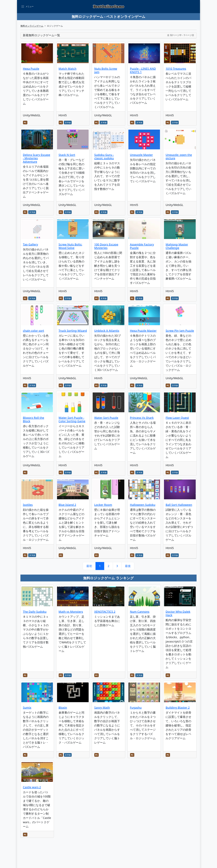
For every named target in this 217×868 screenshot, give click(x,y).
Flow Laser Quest (177, 418)
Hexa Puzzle (31, 69)
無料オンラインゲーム (32, 26)
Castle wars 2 (32, 787)
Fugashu (136, 708)
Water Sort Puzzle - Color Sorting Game (72, 419)
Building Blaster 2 (178, 708)
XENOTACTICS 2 (105, 612)
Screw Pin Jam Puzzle (180, 331)
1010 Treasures (176, 69)
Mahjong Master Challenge (177, 246)
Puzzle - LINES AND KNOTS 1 (143, 70)
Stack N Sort (67, 155)
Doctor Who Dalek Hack (178, 613)
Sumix (27, 708)
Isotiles (28, 505)
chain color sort (33, 331)
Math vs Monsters (71, 612)
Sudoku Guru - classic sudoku (104, 156)
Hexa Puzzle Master (143, 331)
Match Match (68, 69)
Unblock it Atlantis (107, 331)
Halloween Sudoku (143, 505)
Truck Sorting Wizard (73, 331)
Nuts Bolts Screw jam (106, 70)
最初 (89, 566)
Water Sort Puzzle (106, 418)
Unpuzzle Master (141, 155)
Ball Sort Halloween (179, 505)
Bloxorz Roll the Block (34, 419)
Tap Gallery (30, 244)
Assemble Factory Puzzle (142, 246)
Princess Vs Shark (142, 418)
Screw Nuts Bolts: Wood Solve (70, 246)
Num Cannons (140, 612)
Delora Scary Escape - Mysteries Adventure (37, 158)
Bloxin (63, 708)
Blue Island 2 (67, 505)
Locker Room (103, 505)
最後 (128, 566)
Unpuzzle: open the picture (179, 156)
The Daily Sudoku (35, 612)
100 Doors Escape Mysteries (106, 246)
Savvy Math (102, 708)
